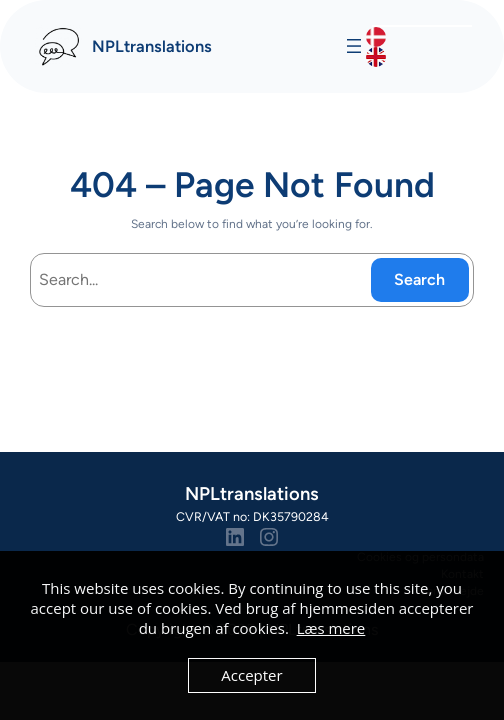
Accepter (251, 675)
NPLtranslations (152, 46)
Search (419, 279)
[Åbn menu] (354, 46)
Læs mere (331, 628)
